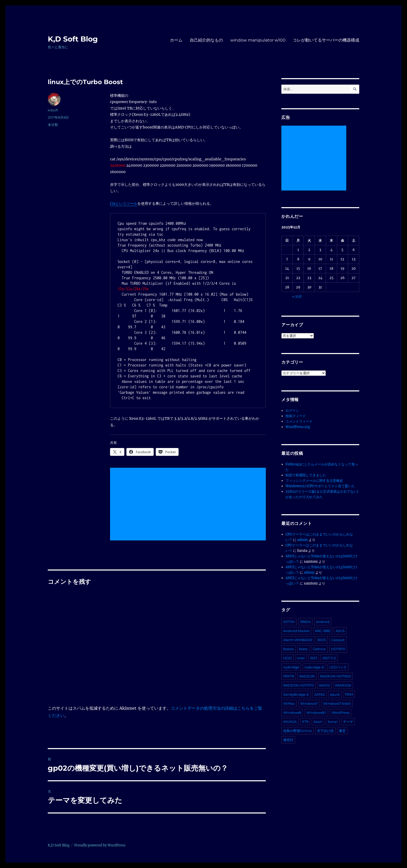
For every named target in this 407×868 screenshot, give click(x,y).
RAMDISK (343, 685)
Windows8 (292, 713)
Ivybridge (291, 667)
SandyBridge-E (296, 694)
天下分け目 (325, 731)
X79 (305, 722)
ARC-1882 (323, 631)
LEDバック (338, 667)
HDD (287, 658)
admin (303, 540)
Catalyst (338, 640)
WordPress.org (298, 427)
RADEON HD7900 (335, 676)
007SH (289, 622)
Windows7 (309, 703)
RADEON (307, 676)
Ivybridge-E (314, 667)
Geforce (319, 649)
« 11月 (297, 297)
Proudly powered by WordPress (100, 845)
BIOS (322, 640)
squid (335, 694)
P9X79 (289, 676)
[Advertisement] (189, 505)
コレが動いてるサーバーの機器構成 (326, 40)
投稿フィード (296, 416)
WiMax (289, 703)
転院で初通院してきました (306, 475)
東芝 (342, 731)
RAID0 (324, 685)
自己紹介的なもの (206, 40)
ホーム (176, 40)
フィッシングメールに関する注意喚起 (314, 481)
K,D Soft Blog (73, 39)
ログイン (292, 411)
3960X (305, 622)
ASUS (340, 631)
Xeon (318, 722)
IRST (314, 658)
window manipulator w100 (258, 40)
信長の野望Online (297, 731)
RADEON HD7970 (299, 685)
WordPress (340, 713)
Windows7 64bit (337, 703)
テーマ (348, 722)
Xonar (333, 722)
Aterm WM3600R (298, 640)
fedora (289, 649)
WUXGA (290, 722)
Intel (301, 658)
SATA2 (320, 694)
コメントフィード (299, 421)
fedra (303, 649)
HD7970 (338, 649)
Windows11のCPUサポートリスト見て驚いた (320, 486)
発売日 (288, 740)
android (323, 622)
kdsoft (53, 110)
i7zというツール (124, 204)
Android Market (296, 631)
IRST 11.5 (329, 658)
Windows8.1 (316, 713)
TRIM (349, 694)
